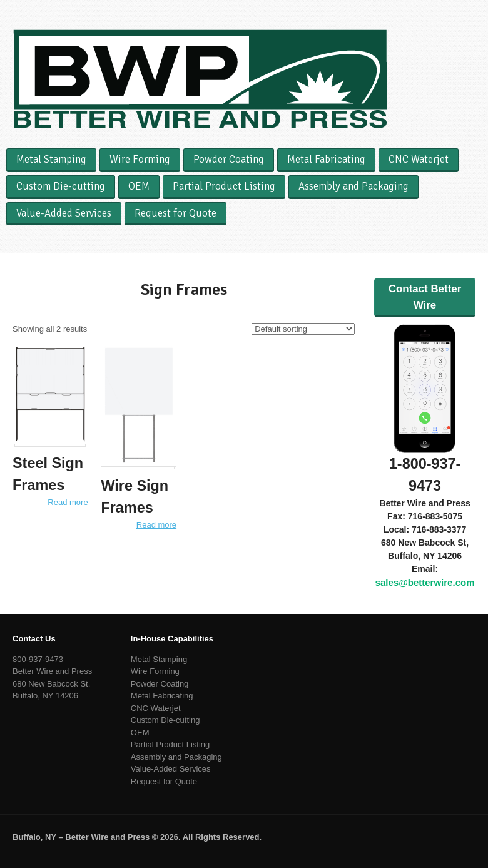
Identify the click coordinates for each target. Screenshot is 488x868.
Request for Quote (175, 213)
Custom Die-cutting (61, 186)
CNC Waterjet (419, 159)
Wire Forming (140, 159)
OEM (139, 186)
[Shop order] (303, 329)
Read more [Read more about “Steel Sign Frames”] (68, 502)
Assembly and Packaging (353, 186)
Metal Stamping (51, 159)
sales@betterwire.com (425, 582)
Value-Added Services (64, 213)
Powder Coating (229, 159)
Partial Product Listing (224, 186)
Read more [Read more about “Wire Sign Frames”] (156, 525)
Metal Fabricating (326, 159)
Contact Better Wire (425, 297)
